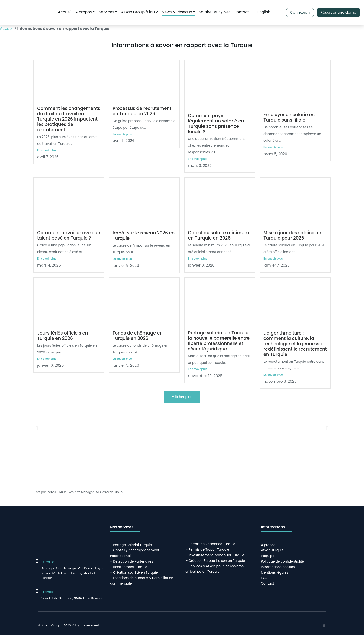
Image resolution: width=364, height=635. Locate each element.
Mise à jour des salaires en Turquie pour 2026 (293, 235)
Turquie (48, 562)
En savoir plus (47, 150)
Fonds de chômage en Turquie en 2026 (138, 336)
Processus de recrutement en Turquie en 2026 (142, 111)
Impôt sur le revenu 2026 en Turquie (144, 236)
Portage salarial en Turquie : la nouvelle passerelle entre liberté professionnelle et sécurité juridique (219, 341)
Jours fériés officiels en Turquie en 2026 (63, 336)
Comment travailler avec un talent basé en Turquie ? (69, 235)
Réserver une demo (338, 12)
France (47, 592)
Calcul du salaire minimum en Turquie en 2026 (219, 235)
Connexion (300, 12)
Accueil (7, 28)
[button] (37, 428)
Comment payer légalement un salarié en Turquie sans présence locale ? (216, 124)
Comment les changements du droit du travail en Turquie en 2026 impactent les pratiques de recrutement (69, 119)
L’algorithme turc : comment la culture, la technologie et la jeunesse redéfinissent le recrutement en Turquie (295, 344)
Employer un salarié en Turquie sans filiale (289, 117)
